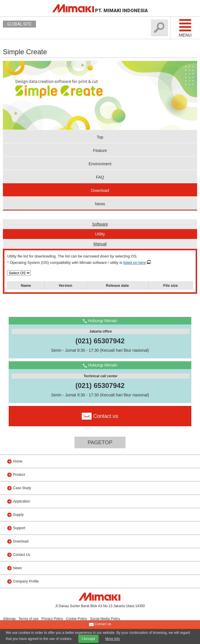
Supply (18, 515)
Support (19, 528)
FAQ (100, 177)
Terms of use (29, 619)
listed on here (134, 263)
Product (19, 475)
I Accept (88, 639)
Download (100, 191)
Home (18, 461)
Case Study (22, 488)
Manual (100, 244)
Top (100, 137)
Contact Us (22, 555)
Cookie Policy (76, 619)
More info (112, 639)
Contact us (100, 624)
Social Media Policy (105, 619)
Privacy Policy (52, 619)
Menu (185, 28)
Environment (100, 164)
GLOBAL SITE (19, 24)
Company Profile (26, 581)
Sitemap (9, 619)
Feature (100, 150)
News (100, 204)
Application (22, 501)
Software (100, 224)
